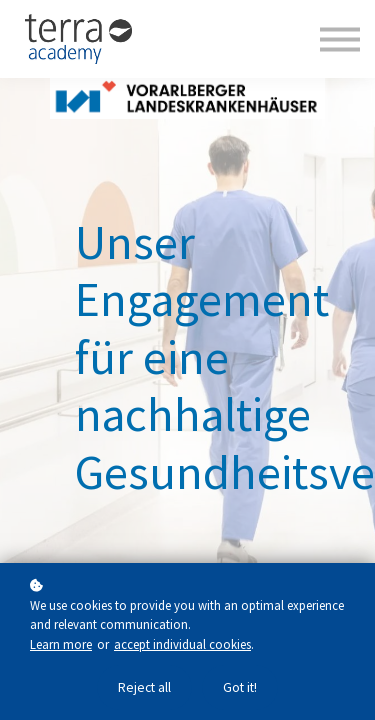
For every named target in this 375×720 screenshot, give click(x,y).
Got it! (240, 687)
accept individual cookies (182, 644)
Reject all (144, 687)
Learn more (61, 644)
